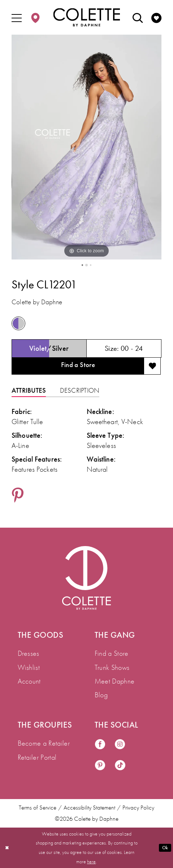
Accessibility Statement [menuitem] (89, 808)
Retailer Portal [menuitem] (37, 757)
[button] (17, 18)
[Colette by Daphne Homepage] (86, 18)
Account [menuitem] (29, 681)
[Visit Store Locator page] (36, 18)
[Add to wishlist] (152, 368)
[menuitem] (17, 18)
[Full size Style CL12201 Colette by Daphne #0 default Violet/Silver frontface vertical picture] (86, 147)
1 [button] (82, 265)
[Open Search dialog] (138, 18)
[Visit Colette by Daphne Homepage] (86, 578)
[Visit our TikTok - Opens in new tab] (120, 766)
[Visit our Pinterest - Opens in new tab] (100, 766)
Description (80, 392)
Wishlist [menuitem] (29, 667)
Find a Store (77, 366)
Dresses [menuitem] (29, 653)
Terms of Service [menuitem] (38, 808)
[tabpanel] (86, 147)
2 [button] (87, 265)
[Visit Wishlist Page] (157, 18)
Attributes (29, 392)
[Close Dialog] (8, 848)
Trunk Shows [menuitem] (112, 667)
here (91, 862)
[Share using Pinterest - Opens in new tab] (18, 498)
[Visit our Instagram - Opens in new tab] (120, 745)
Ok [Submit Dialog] (165, 847)
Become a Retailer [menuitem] (44, 743)
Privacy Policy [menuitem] (138, 808)
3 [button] (91, 265)
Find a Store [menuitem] (112, 653)
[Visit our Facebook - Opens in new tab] (100, 745)
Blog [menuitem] (101, 695)
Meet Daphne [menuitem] (115, 681)
